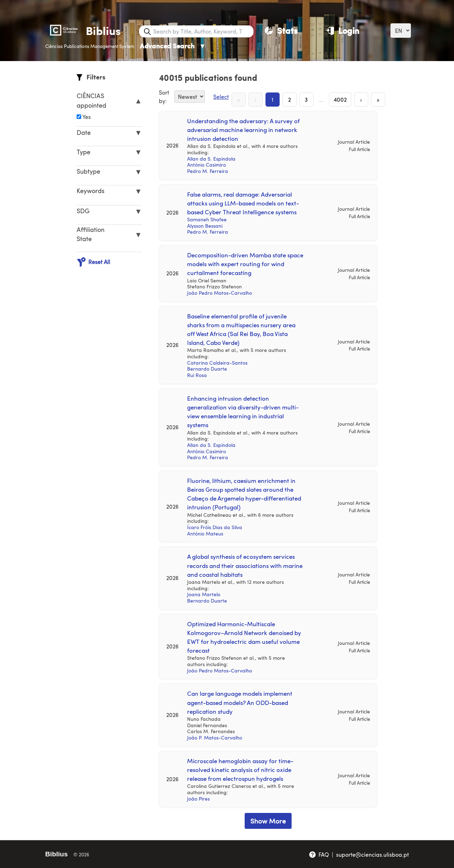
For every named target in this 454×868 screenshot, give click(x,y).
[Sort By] (190, 97)
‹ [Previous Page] (255, 99)
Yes (84, 117)
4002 (340, 99)
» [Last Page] (378, 99)
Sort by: (164, 97)
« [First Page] (239, 99)
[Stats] (281, 30)
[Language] (401, 31)
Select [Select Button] (221, 97)
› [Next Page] (361, 99)
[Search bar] (203, 31)
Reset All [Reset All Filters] (93, 262)
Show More (268, 821)
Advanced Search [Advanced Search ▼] (173, 46)
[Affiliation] (79, 117)
